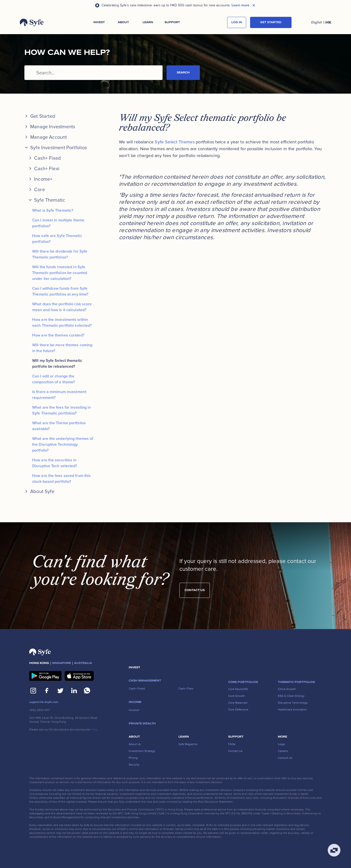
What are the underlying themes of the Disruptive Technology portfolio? (63, 444)
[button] (99, 22)
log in (237, 22)
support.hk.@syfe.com (44, 702)
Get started (271, 22)
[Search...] (93, 73)
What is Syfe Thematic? (53, 210)
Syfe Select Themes (175, 142)
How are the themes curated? (58, 335)
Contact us (195, 594)
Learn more (240, 5)
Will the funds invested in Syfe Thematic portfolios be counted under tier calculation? (60, 273)
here (94, 730)
